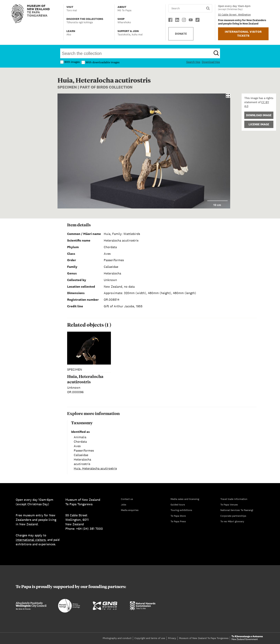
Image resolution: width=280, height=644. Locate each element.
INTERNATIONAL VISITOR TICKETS (243, 34)
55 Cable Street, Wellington (234, 15)
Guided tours (178, 505)
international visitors (31, 540)
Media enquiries (130, 510)
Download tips (211, 62)
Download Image (259, 115)
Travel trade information (234, 499)
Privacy (172, 638)
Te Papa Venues (229, 505)
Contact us (127, 499)
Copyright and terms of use (150, 638)
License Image (259, 124)
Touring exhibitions (181, 510)
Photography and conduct (117, 638)
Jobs (124, 505)
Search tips (193, 62)
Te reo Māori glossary (232, 521)
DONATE (181, 34)
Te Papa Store (178, 516)
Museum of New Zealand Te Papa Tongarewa (204, 638)
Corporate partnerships (233, 516)
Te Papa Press (178, 521)
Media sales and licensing (185, 499)
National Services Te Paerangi (237, 510)
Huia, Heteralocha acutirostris (95, 468)
